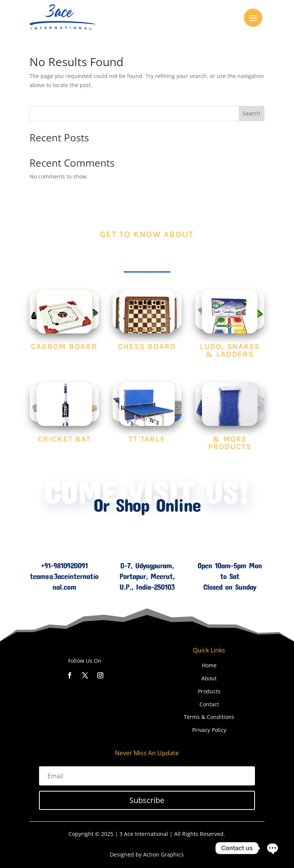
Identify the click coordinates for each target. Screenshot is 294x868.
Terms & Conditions (209, 717)
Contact (209, 704)
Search (252, 113)
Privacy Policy (209, 730)
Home (209, 665)
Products (209, 691)
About (209, 678)
